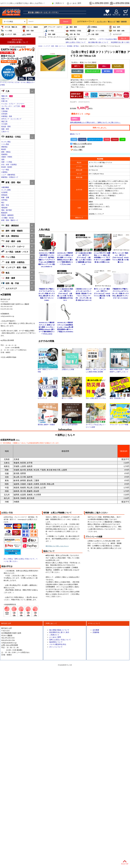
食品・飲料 (114, 27)
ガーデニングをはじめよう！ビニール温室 (96, 425)
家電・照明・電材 (11, 182)
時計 (3, 203)
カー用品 (49, 31)
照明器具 (4, 195)
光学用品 (4, 200)
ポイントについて (56, 647)
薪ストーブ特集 (72, 397)
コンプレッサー (102, 22)
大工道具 (4, 124)
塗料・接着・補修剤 (12, 231)
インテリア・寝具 (8, 34)
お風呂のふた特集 (72, 369)
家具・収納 (28, 31)
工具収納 (4, 111)
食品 (5, 273)
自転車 (26, 34)
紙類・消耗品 (6, 152)
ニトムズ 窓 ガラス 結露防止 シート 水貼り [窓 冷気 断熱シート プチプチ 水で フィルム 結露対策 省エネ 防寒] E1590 (102, 258)
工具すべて (5, 132)
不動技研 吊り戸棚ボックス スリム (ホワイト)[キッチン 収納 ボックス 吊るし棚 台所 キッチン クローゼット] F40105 (120, 293)
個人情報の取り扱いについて (98, 42)
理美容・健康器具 (7, 215)
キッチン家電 (6, 190)
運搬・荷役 (5, 109)
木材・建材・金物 (117, 31)
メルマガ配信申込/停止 (58, 644)
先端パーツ (5, 99)
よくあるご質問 (74, 3)
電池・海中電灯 (7, 210)
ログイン (93, 39)
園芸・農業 (71, 27)
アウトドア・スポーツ (53, 27)
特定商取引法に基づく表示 (120, 42)
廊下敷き (76, 46)
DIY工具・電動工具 (9, 27)
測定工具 (4, 122)
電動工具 (4, 96)
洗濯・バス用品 (7, 162)
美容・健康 (50, 34)
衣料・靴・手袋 (73, 34)
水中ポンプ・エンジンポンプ (11, 119)
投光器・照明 (6, 127)
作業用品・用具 (7, 116)
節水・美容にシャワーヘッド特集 (48, 370)
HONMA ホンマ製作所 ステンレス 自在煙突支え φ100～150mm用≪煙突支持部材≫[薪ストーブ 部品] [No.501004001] (65, 327)
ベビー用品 (5, 170)
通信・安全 (5, 205)
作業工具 (4, 101)
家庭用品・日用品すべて (10, 177)
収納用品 (4, 154)
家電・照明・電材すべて (10, 220)
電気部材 (4, 208)
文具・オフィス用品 (96, 31)
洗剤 (3, 160)
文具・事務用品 (10, 236)
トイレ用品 (5, 144)
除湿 (118, 22)
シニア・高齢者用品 (8, 175)
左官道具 (4, 114)
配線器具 (4, 213)
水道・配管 (93, 34)
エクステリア (115, 34)
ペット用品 (6, 31)
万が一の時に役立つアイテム (96, 397)
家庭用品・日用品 (73, 31)
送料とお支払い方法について (76, 42)
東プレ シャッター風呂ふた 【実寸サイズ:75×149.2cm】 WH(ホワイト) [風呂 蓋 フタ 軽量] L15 (102, 293)
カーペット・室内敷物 (66, 46)
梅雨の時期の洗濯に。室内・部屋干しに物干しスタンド (120, 370)
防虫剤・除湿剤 (7, 167)
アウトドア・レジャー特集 (120, 424)
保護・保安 (5, 129)
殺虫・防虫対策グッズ (120, 397)
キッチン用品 (6, 142)
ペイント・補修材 (30, 27)
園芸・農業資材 (10, 225)
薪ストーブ (112, 22)
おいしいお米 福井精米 (72, 424)
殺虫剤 (4, 149)
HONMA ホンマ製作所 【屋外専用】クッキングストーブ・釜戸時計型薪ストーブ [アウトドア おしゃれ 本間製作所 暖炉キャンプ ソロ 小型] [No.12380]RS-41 (47, 260)
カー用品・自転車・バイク (15, 252)
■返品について (75, 134)
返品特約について (56, 642)
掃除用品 (4, 147)
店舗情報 (96, 632)
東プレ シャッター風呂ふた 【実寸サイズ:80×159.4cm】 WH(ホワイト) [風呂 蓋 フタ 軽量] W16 (120, 258)
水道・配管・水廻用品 (13, 262)
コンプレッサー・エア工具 (11, 106)
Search (66, 22)
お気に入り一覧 (71, 39)
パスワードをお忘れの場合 (108, 39)
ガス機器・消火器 (7, 218)
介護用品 (4, 172)
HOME (40, 46)
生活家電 (4, 192)
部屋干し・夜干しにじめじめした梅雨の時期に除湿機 (96, 370)
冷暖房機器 (5, 187)
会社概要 (96, 630)
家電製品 (92, 27)
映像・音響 (5, 198)
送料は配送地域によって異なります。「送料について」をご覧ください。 (95, 122)
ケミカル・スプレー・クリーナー (13, 104)
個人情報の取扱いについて (59, 630)
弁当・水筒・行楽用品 (9, 165)
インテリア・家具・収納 (14, 267)
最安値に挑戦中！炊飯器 (48, 424)
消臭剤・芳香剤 (7, 157)
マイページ (83, 39)
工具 (5, 91)
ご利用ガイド (58, 3)
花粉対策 (124, 22)
